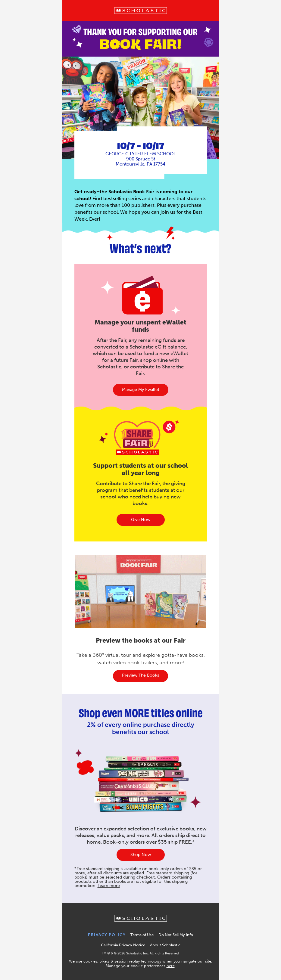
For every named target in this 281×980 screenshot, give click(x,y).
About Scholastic (165, 945)
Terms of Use (142, 935)
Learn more (109, 886)
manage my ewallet (141, 390)
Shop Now (141, 855)
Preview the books (140, 675)
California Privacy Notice (123, 945)
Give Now (141, 520)
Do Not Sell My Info (176, 935)
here (171, 966)
